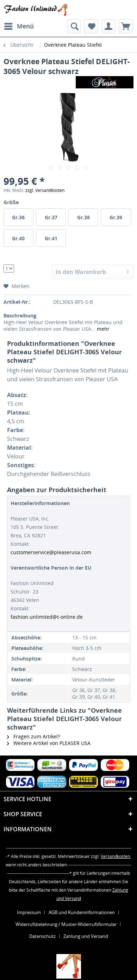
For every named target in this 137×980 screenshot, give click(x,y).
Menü (19, 25)
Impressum (29, 912)
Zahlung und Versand (86, 936)
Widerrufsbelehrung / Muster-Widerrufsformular (66, 924)
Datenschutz (42, 936)
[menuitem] (19, 26)
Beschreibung (20, 316)
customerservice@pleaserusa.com (51, 552)
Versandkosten (115, 856)
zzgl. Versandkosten (45, 190)
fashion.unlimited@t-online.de (47, 617)
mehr (102, 329)
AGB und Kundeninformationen (82, 912)
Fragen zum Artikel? (33, 736)
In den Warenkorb (92, 271)
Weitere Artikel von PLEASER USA (49, 743)
